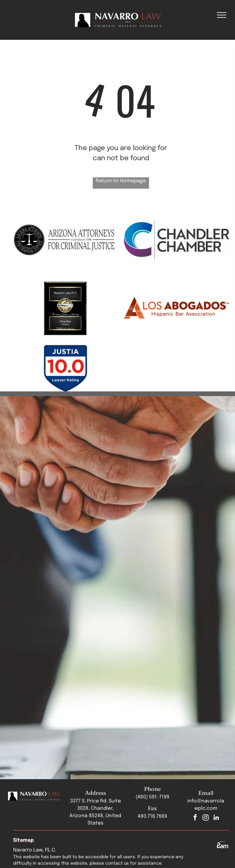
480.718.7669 (152, 816)
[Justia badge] (66, 368)
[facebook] (195, 818)
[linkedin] (216, 818)
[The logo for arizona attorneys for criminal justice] (66, 240)
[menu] (222, 15)
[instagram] (206, 818)
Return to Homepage (121, 181)
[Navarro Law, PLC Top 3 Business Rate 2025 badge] (66, 308)
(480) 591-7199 (152, 797)
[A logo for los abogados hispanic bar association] (176, 308)
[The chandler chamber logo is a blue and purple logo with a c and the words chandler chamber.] (176, 240)
